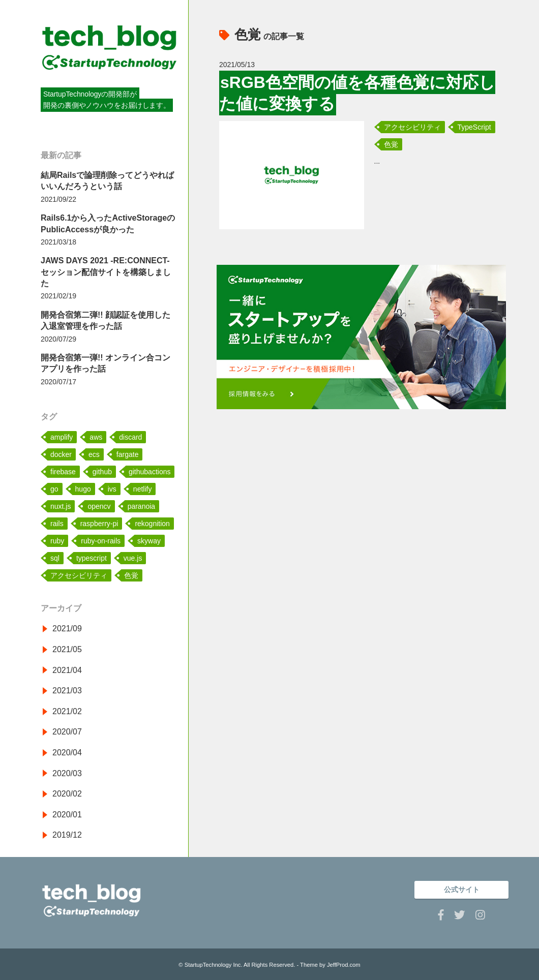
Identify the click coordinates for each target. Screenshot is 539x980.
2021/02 (67, 711)
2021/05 (67, 649)
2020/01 (67, 815)
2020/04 (67, 753)
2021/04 (67, 670)
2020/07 (67, 732)
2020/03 (67, 773)
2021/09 (67, 629)
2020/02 (67, 794)
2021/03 (67, 691)
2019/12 (67, 835)
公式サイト (462, 890)
